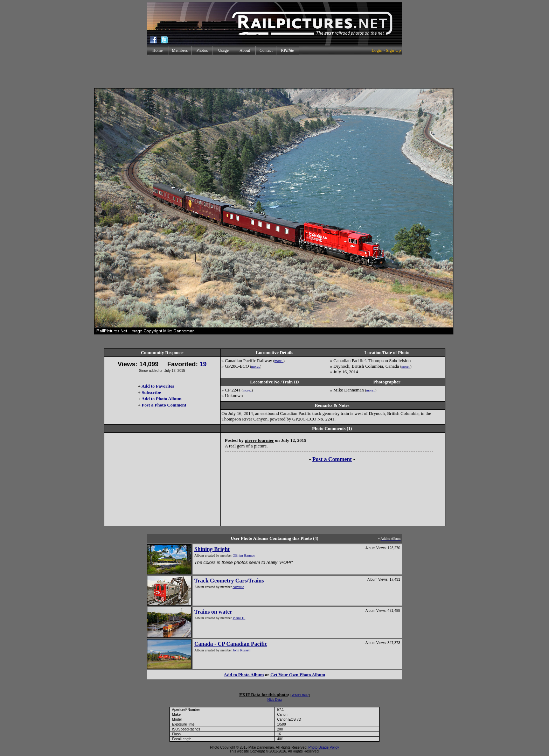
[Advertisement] (274, 71)
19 (203, 364)
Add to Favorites (158, 386)
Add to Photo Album (162, 399)
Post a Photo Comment (164, 405)
